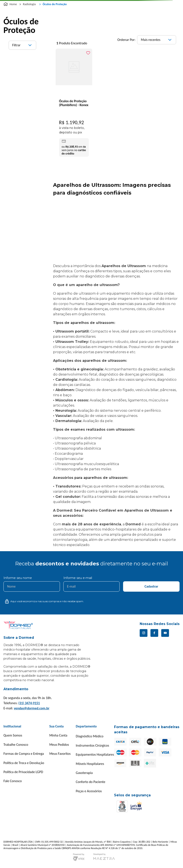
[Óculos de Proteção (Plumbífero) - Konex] (74, 104)
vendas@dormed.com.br (32, 708)
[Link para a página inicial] (11, 4)
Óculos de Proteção (55, 4)
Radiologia (29, 4)
